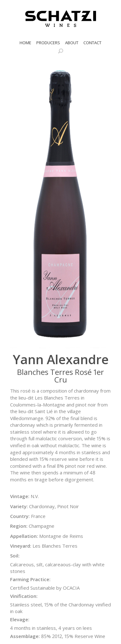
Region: (19, 526)
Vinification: (24, 596)
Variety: (19, 506)
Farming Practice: (30, 579)
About (72, 43)
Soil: (15, 556)
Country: (20, 516)
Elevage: (20, 619)
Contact (92, 43)
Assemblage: (25, 636)
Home (25, 43)
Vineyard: (21, 546)
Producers (48, 43)
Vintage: (20, 496)
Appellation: (24, 536)
